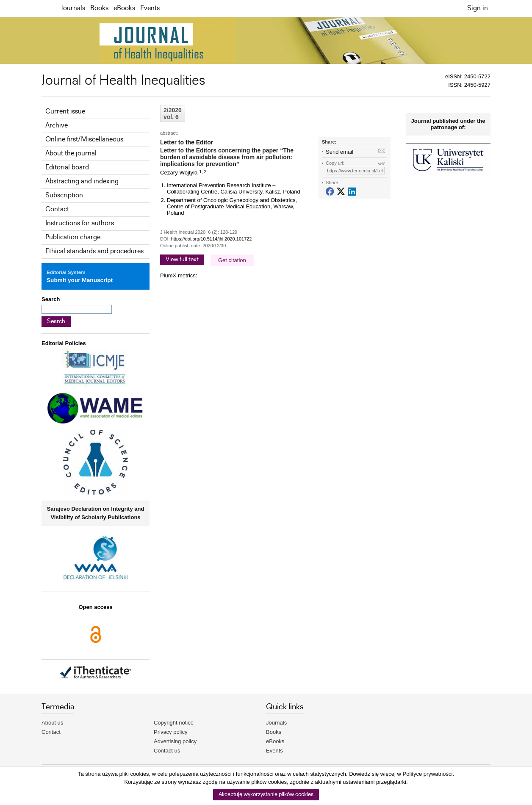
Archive (57, 126)
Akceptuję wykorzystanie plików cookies (266, 795)
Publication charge (73, 237)
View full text (182, 260)
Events (150, 8)
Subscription (64, 195)
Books (99, 8)
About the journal (71, 154)
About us (52, 723)
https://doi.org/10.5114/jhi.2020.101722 (212, 239)
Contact (57, 209)
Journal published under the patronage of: (448, 124)
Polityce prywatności (428, 774)
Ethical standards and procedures (94, 251)
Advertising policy (175, 741)
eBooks (124, 8)
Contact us (167, 751)
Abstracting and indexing (82, 181)
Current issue (65, 112)
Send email (339, 152)
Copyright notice (174, 723)
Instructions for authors (80, 223)
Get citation (232, 260)
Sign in (478, 8)
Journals (73, 8)
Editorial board (67, 167)
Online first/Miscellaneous (84, 140)
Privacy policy (170, 732)
